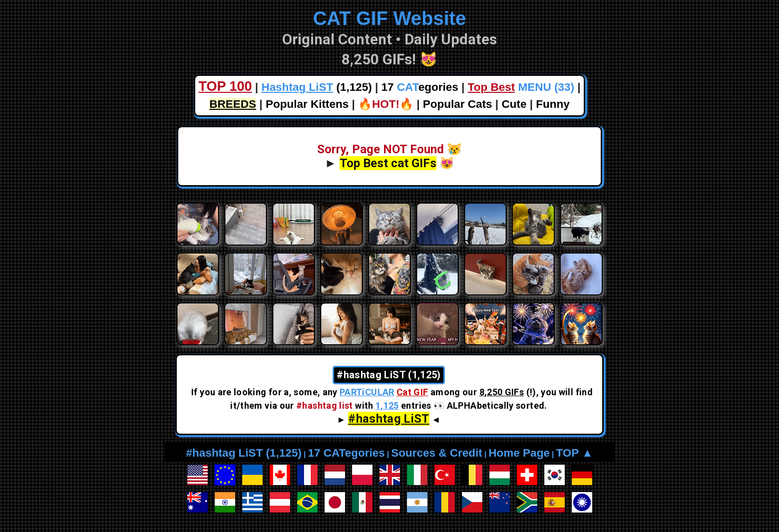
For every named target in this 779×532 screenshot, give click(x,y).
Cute (514, 104)
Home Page (519, 453)
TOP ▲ (574, 453)
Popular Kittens (307, 104)
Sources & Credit (437, 453)
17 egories (420, 87)
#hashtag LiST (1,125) (244, 453)
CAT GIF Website (390, 18)
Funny (553, 104)
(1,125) (316, 87)
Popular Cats (458, 104)
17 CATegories (346, 453)
